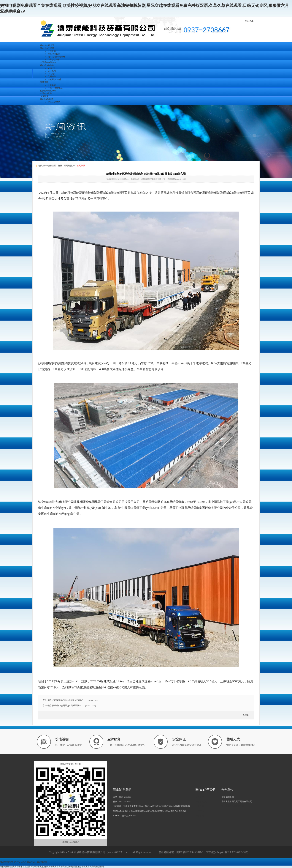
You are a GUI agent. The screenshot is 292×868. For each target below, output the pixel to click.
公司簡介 (200, 797)
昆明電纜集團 (228, 797)
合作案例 (44, 96)
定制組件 (52, 76)
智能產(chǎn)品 (54, 79)
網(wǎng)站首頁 (47, 45)
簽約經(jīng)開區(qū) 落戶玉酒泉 (67, 705)
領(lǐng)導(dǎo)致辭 (56, 57)
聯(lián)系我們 (47, 99)
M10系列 (52, 71)
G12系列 (51, 74)
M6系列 (51, 68)
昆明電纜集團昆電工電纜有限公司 (237, 801)
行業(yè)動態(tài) (55, 88)
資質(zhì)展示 (54, 54)
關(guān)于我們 (47, 48)
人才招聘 (200, 811)
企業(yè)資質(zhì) (48, 91)
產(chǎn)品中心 (47, 65)
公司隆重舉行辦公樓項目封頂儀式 (68, 700)
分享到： (247, 715)
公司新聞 (52, 85)
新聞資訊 (44, 82)
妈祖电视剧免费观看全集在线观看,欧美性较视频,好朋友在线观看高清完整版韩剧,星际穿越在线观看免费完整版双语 (52, 867)
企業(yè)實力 (46, 93)
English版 (249, 21)
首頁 (60, 166)
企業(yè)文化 (53, 59)
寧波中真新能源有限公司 (233, 806)
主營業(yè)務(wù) (48, 62)
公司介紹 (52, 51)
